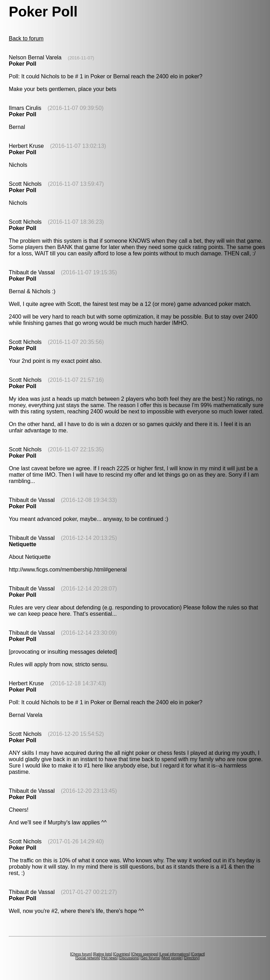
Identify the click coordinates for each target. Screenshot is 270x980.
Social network (88, 958)
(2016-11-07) (81, 58)
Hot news (109, 958)
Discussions (129, 958)
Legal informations (174, 954)
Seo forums (150, 958)
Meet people (172, 958)
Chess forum (81, 954)
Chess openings (144, 954)
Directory (192, 958)
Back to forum (26, 38)
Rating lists (102, 954)
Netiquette (22, 544)
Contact (198, 954)
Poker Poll (22, 64)
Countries (121, 954)
